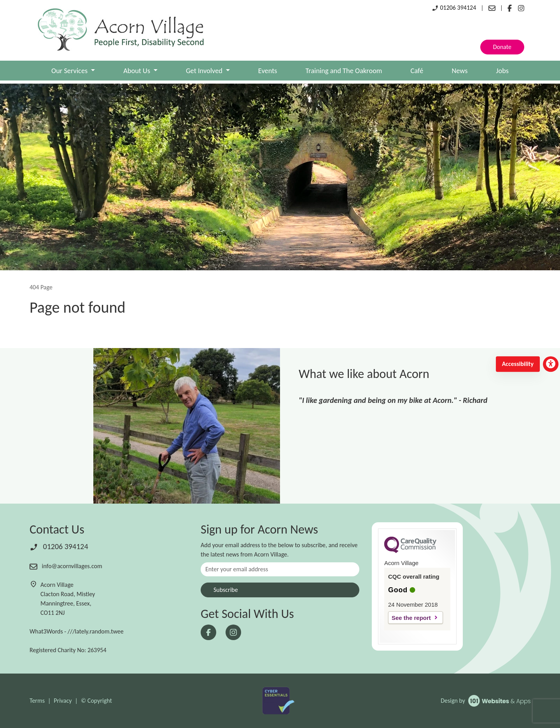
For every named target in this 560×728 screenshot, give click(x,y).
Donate (502, 47)
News (459, 71)
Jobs (502, 71)
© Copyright (96, 701)
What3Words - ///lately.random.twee (77, 631)
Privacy (63, 701)
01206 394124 (454, 8)
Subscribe (226, 590)
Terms (37, 701)
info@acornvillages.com (66, 566)
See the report (411, 618)
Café (417, 71)
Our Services (70, 71)
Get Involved (205, 71)
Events (268, 71)
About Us (137, 71)
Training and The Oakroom (344, 71)
